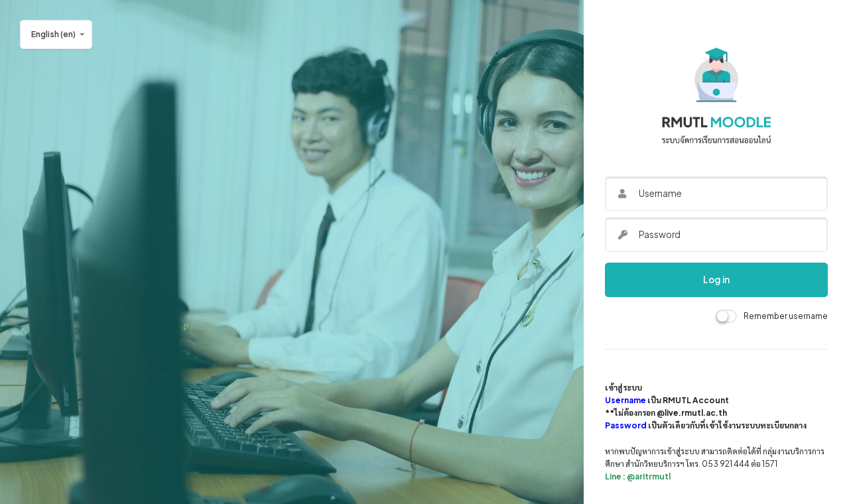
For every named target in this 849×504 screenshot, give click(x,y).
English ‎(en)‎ (53, 34)
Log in (716, 280)
